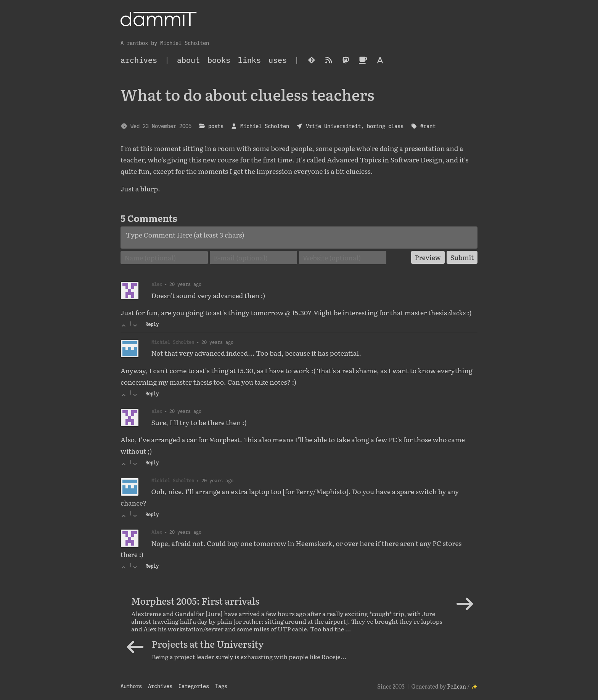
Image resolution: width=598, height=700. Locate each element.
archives (139, 60)
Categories (194, 686)
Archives (160, 686)
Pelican (457, 686)
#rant (428, 126)
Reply (152, 324)
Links (249, 60)
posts (216, 126)
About (188, 60)
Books (219, 60)
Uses (278, 60)
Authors (131, 686)
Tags (221, 686)
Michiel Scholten (265, 126)
